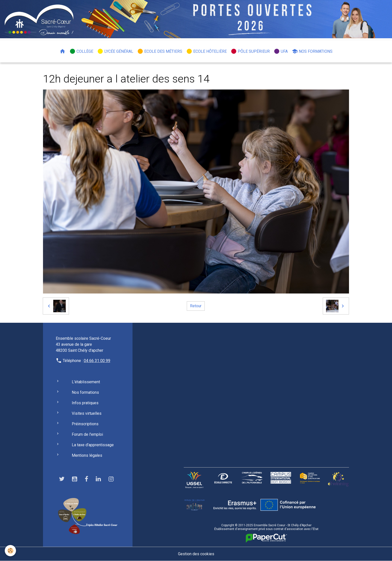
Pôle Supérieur (250, 51)
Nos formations (312, 51)
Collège (81, 51)
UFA (281, 51)
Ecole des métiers (160, 51)
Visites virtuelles (87, 413)
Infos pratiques (85, 403)
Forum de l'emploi (87, 434)
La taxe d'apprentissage (93, 445)
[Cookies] (11, 551)
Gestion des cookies (196, 554)
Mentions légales (87, 455)
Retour (196, 306)
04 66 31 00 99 (97, 361)
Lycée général (115, 51)
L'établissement (86, 382)
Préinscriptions (85, 424)
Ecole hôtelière (206, 51)
